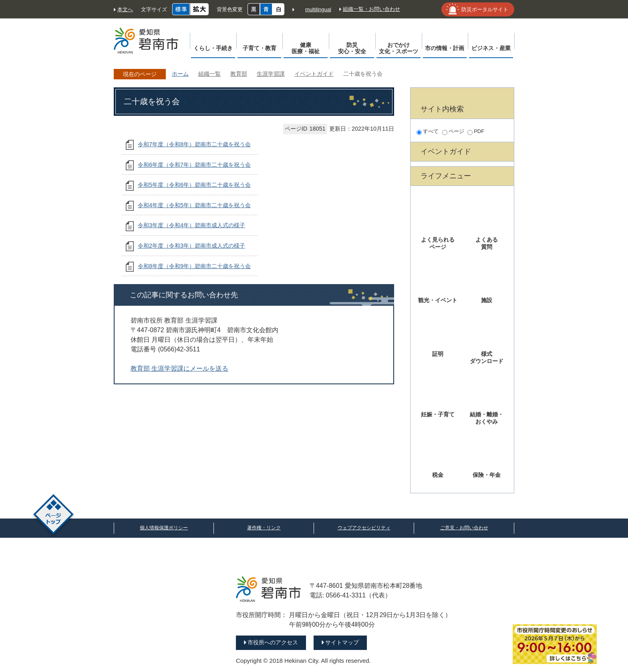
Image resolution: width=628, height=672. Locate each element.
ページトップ (53, 516)
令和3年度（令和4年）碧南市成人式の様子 (191, 225)
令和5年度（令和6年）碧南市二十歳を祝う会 (194, 185)
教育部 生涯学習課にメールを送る (179, 368)
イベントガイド (314, 74)
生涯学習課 (271, 74)
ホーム (180, 74)
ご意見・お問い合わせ (464, 528)
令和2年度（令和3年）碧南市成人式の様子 (191, 246)
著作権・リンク (264, 528)
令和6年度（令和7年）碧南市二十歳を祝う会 (194, 165)
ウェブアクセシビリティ (364, 528)
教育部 (239, 74)
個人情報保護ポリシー (164, 528)
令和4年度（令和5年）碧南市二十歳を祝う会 (194, 205)
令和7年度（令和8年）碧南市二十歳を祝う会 (194, 144)
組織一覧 (209, 74)
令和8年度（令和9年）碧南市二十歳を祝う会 (194, 266)
